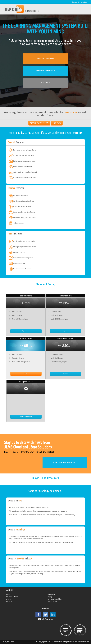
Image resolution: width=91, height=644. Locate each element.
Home (8, 594)
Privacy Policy (52, 601)
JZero (29, 11)
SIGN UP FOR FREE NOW (45, 59)
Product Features (12, 597)
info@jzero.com (47, 619)
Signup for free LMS (39, 123)
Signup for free (26, 331)
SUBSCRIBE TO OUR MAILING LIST (65, 462)
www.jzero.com (8, 642)
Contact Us (76, 2)
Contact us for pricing (26, 417)
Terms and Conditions (55, 599)
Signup (50, 597)
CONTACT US (71, 112)
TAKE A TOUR (46, 83)
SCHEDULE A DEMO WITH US (45, 71)
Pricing (9, 599)
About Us (84, 2)
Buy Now (57, 123)
